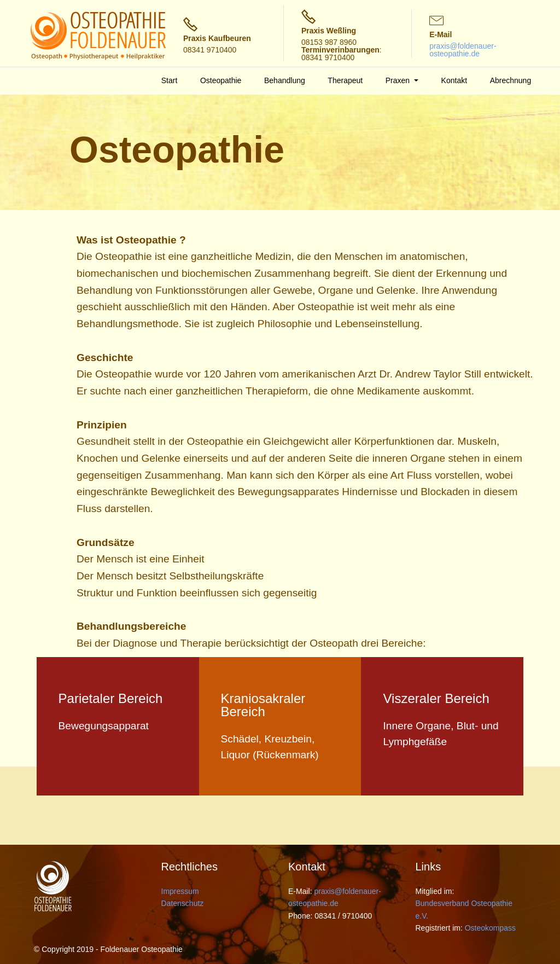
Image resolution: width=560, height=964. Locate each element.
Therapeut (345, 80)
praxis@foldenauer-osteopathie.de (463, 50)
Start (170, 80)
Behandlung (285, 80)
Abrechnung (511, 80)
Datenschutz (183, 903)
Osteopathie (221, 80)
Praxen (399, 80)
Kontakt (454, 80)
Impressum (180, 891)
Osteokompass (490, 928)
